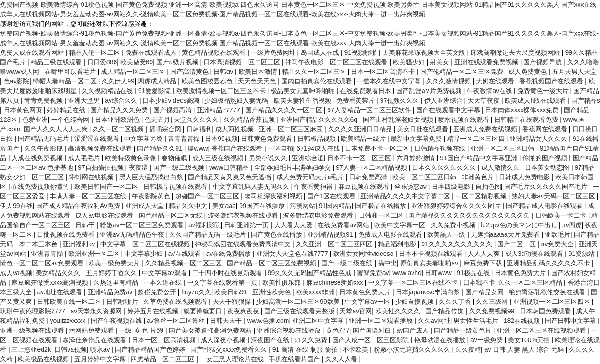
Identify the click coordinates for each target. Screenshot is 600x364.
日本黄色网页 (24, 110)
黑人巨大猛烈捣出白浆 (152, 177)
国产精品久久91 (160, 148)
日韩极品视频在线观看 (176, 187)
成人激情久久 (501, 167)
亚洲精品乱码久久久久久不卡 (549, 263)
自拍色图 (488, 187)
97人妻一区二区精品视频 (372, 167)
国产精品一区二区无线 (172, 215)
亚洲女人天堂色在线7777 (293, 254)
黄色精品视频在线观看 (214, 52)
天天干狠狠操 (233, 302)
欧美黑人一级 (447, 234)
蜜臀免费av (373, 273)
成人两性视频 (235, 129)
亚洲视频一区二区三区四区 (553, 302)
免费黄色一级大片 (544, 91)
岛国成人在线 (321, 52)
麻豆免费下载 (484, 263)
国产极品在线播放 (381, 206)
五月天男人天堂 (574, 72)
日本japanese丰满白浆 (429, 292)
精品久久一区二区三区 (315, 72)
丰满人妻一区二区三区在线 (89, 196)
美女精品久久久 (59, 273)
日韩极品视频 (318, 139)
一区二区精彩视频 (482, 196)
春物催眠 (175, 158)
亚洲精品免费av (111, 292)
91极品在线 (474, 273)
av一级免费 (488, 340)
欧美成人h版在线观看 (536, 100)
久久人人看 (342, 359)
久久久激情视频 (449, 81)
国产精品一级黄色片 (464, 330)
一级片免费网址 (274, 52)
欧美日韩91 (232, 292)
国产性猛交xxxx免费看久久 (230, 349)
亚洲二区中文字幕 (319, 321)
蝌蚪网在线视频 (92, 177)
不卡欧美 (356, 349)
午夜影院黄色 (152, 196)
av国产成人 (414, 330)
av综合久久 (122, 100)
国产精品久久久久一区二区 (285, 110)
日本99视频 (221, 139)
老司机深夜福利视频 (274, 196)
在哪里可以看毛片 (71, 72)
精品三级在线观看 (57, 62)
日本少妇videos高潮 (172, 100)
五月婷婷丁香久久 (112, 273)
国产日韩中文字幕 (571, 321)
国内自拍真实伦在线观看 (318, 81)
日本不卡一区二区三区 (360, 158)
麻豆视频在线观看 (365, 187)
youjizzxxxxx (68, 321)
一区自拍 (281, 148)
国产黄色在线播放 (277, 234)
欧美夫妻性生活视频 (303, 100)
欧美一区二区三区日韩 (425, 177)
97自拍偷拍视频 (102, 167)
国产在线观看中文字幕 (449, 110)
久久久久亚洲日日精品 (361, 129)
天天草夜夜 (485, 100)
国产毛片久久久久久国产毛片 (547, 187)
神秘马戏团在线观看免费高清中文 (244, 244)
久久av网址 (434, 321)
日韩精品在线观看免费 (527, 120)
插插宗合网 (166, 129)
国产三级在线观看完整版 (300, 311)
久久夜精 (468, 349)
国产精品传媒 (445, 311)
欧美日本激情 (259, 72)
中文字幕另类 (144, 139)
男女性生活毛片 (477, 321)
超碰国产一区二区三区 (208, 196)
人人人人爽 (485, 254)
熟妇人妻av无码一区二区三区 (554, 196)
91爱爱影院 (155, 91)
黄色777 (337, 330)
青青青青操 (185, 139)
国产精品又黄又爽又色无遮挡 (230, 177)
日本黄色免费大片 (521, 273)
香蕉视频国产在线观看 (552, 81)
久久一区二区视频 (119, 129)
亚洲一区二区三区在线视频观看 (542, 330)
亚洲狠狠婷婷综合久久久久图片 (457, 206)
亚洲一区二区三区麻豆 (292, 129)
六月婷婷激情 (417, 158)
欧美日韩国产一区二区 (107, 187)
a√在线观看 (185, 254)
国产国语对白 (373, 330)
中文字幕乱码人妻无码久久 (252, 187)
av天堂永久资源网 (97, 311)
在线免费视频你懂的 (41, 187)
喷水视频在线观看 (464, 120)
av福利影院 (205, 225)
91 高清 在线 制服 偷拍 (306, 349)
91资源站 (582, 254)
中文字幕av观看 (165, 273)
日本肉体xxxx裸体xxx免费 (523, 110)
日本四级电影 (452, 187)
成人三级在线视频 (219, 158)
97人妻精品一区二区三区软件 (370, 110)
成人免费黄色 (528, 72)
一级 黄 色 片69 (142, 330)
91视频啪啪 (362, 52)
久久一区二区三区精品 (531, 282)
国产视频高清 (173, 110)
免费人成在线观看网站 (33, 52)
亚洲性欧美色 (272, 292)
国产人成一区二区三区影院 (371, 340)
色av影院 (17, 81)
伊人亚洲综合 (444, 100)
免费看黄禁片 (356, 100)
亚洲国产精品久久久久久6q (320, 120)
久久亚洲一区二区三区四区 (335, 244)
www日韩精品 (230, 167)
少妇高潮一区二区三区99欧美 (299, 302)
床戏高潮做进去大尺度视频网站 (516, 52)
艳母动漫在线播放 (441, 340)
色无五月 (157, 120)
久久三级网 (493, 302)
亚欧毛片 (558, 234)
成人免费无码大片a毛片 (311, 177)
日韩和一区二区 (382, 215)
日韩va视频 (70, 349)
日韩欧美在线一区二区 (70, 302)
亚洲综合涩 (308, 158)
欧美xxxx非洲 (316, 292)
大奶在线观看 (496, 81)
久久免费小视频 (454, 225)
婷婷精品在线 (67, 110)
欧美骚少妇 (410, 62)
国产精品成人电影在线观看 (545, 206)
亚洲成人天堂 (146, 206)
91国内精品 (335, 206)
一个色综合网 (71, 120)
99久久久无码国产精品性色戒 (310, 273)
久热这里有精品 (117, 282)
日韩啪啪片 (123, 302)
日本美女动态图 (548, 167)
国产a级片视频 (178, 62)
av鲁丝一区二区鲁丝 (177, 321)
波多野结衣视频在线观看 (244, 215)
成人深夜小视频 (224, 340)
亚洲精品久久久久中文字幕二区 (406, 196)
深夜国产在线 (271, 340)
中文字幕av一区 (368, 302)
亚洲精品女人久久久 (539, 139)
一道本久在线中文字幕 (390, 81)
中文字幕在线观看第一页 (223, 282)
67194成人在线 (319, 148)
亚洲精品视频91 (331, 234)
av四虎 (572, 225)
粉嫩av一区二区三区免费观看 (143, 225)
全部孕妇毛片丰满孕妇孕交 (293, 167)
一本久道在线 (163, 282)
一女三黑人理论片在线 (233, 359)
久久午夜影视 (44, 148)
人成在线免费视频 (38, 158)
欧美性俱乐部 (282, 282)
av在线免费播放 (229, 254)
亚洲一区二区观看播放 (381, 321)
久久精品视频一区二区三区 (184, 263)
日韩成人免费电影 (525, 177)
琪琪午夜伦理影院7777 (34, 311)
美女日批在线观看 (423, 129)
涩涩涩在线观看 (98, 139)
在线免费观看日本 (366, 91)
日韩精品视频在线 (441, 148)
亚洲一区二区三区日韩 (503, 148)
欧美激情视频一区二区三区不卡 (222, 91)
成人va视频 (16, 273)
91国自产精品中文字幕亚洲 (479, 158)
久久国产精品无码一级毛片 (209, 234)
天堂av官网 (356, 311)
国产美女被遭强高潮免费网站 (211, 330)
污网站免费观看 (92, 330)
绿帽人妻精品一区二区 (66, 81)
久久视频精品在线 (108, 91)
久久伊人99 (118, 81)
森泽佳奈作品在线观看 (95, 340)
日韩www (439, 273)
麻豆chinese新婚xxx (336, 282)
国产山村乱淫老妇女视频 (399, 120)
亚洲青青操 (48, 254)
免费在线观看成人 (152, 52)
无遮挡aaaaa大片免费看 (506, 234)
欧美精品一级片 (364, 139)
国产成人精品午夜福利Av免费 (79, 206)
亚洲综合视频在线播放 (290, 330)
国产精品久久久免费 (120, 110)
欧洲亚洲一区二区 (95, 254)
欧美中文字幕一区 (401, 225)
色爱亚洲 (35, 120)
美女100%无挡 (530, 340)
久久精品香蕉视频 (250, 120)
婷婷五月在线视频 (154, 311)
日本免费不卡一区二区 (378, 148)
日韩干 (86, 225)
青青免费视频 (44, 100)
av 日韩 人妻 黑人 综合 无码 (525, 349)
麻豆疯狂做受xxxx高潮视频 (51, 282)
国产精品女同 (485, 292)
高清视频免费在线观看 (101, 148)
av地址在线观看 (60, 292)
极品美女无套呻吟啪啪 (303, 91)
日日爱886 (102, 62)
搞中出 (387, 263)
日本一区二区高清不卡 (384, 72)
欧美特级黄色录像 (131, 158)
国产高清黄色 (190, 72)
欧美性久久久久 (399, 311)
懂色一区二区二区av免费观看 (43, 263)
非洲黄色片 (479, 177)
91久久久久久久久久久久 (457, 244)
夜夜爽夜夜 (244, 311)
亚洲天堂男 (85, 100)
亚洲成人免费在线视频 (486, 129)
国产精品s (586, 100)
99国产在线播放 (263, 206)
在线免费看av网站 (344, 225)
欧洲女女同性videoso (364, 254)
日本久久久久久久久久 (445, 167)
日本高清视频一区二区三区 (243, 62)
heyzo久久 (196, 292)
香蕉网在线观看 (546, 129)
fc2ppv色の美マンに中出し (519, 225)
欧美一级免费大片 (115, 263)
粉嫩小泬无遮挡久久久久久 (413, 349)
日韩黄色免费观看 (267, 139)
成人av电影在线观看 (105, 215)
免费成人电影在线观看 (391, 234)
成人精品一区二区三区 (134, 72)
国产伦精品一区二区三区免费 (463, 72)
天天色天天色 (258, 81)
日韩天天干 (227, 321)
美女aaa (224, 206)
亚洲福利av (80, 244)
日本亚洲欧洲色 (118, 120)
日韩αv (224, 72)
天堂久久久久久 (197, 120)
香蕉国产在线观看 (238, 148)
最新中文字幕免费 (417, 139)
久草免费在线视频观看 (176, 302)
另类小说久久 (269, 158)
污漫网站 (303, 206)
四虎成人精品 (158, 81)
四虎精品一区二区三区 (163, 359)
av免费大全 (558, 244)
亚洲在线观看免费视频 (487, 62)
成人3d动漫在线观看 (535, 254)
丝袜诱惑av (411, 187)
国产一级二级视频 (180, 167)
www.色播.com (268, 321)
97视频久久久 (400, 100)
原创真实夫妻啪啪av (430, 263)
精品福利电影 (398, 244)
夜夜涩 (139, 167)
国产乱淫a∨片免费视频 (430, 91)
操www (198, 148)
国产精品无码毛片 (44, 139)
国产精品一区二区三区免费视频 (272, 263)
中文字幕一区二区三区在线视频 (146, 244)
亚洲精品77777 (219, 110)
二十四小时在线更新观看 (228, 273)
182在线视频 (523, 321)
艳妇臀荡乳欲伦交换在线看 (548, 292)
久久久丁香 (456, 302)
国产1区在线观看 (332, 196)
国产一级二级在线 (348, 263)
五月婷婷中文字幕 (101, 359)
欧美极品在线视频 (44, 359)
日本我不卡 (479, 282)
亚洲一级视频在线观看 (33, 330)
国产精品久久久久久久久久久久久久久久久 (470, 215)
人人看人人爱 (294, 225)
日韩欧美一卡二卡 (562, 215)
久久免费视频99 (493, 311)
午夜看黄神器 (314, 187)
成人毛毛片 (85, 158)
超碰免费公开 (158, 292)
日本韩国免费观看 (546, 311)
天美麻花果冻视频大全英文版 (425, 52)
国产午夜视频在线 (117, 321)
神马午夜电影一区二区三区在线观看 (337, 62)
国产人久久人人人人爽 (57, 129)
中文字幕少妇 (145, 254)
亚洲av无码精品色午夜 (133, 234)
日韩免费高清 (369, 177)
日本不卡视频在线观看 (432, 254)
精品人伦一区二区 (95, 52)
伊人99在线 (16, 206)
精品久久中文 (189, 206)
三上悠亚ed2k (31, 349)
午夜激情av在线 (490, 91)
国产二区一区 (517, 244)
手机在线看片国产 (295, 359)
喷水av (101, 349)
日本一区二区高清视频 (165, 340)
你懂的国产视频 (546, 158)
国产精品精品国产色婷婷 (151, 349)
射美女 (440, 62)
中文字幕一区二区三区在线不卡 (414, 282)
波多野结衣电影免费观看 (319, 215)
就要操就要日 (203, 311)
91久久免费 (311, 340)
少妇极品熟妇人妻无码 (237, 100)
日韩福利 (199, 129)
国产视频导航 (543, 62)
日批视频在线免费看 (67, 234)
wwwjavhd (407, 273)
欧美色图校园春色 (208, 81)
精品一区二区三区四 (477, 139)
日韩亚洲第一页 (247, 225)
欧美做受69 (137, 62)
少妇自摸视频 (415, 302)
